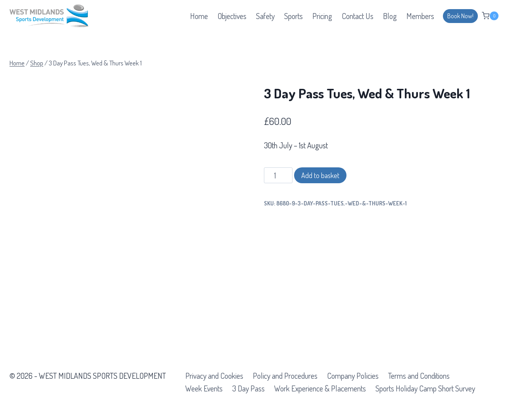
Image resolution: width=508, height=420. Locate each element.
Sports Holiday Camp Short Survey (425, 388)
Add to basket (320, 175)
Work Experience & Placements (320, 388)
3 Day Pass (248, 388)
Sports (293, 16)
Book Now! (460, 16)
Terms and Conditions (419, 376)
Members (420, 16)
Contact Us (358, 16)
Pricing (322, 16)
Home (199, 16)
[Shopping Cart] (490, 16)
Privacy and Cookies (214, 376)
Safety (265, 16)
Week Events (204, 388)
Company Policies (353, 376)
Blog (390, 16)
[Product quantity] (278, 175)
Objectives (232, 16)
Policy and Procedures (285, 376)
